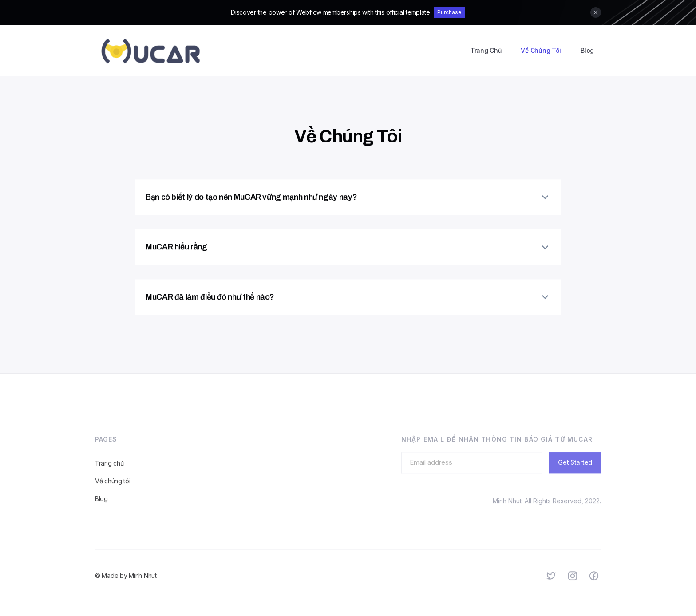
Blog (587, 50)
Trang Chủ (486, 50)
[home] (150, 50)
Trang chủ (109, 470)
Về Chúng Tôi (541, 50)
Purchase (449, 12)
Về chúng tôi (113, 488)
